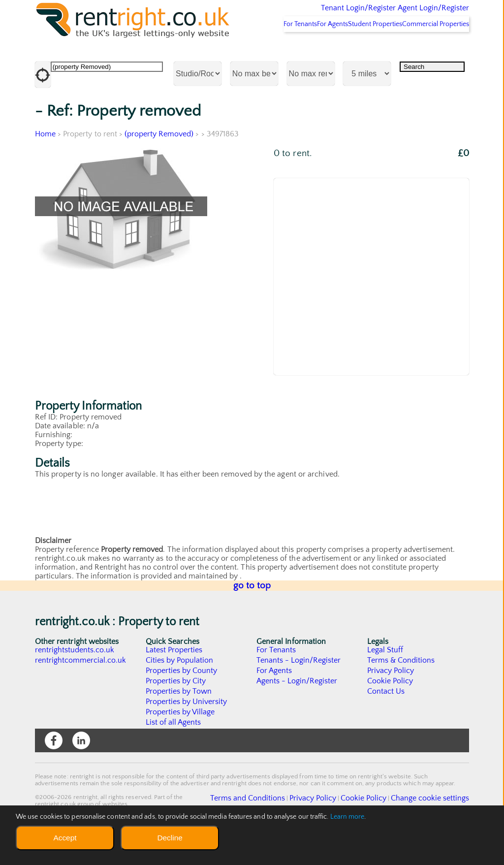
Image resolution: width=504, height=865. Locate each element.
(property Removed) (160, 167)
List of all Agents (173, 755)
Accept (65, 838)
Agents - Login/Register (297, 714)
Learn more (347, 817)
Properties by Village (181, 745)
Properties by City (176, 714)
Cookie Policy (390, 714)
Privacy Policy (391, 704)
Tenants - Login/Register (299, 693)
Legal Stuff (385, 683)
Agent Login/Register (419, 15)
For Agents (301, 57)
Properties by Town (179, 724)
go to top (252, 619)
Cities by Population (180, 693)
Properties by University (187, 735)
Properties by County (182, 704)
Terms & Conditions (401, 693)
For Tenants (256, 57)
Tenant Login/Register (313, 15)
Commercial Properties (430, 57)
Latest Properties (174, 683)
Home (45, 167)
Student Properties (357, 57)
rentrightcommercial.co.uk (81, 693)
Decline (170, 838)
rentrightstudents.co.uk (75, 683)
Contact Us (386, 724)
